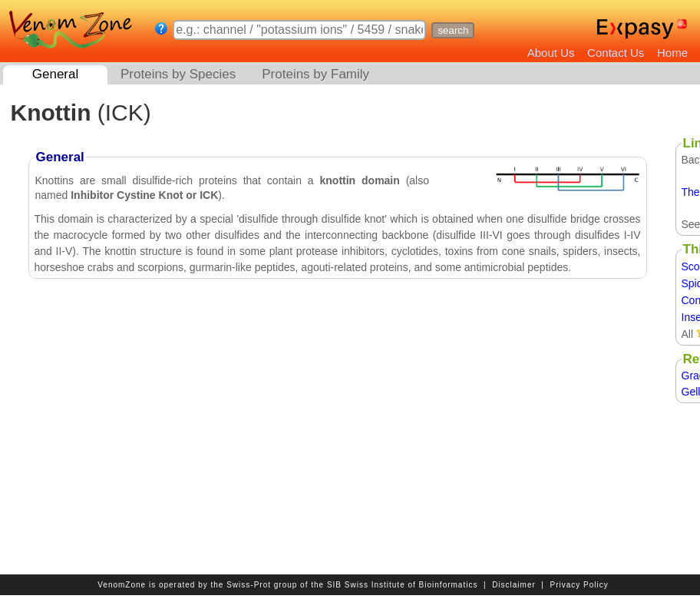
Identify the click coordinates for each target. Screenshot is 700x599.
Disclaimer (514, 585)
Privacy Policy (579, 585)
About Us (551, 53)
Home (672, 53)
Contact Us (616, 53)
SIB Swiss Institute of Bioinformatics (403, 585)
